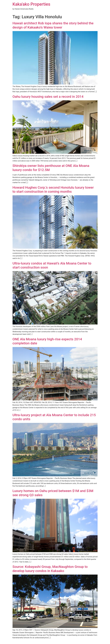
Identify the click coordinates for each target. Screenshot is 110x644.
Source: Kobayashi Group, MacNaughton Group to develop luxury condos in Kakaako (50, 569)
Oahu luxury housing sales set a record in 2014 (48, 97)
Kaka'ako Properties (31, 4)
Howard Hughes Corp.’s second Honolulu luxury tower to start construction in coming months (53, 189)
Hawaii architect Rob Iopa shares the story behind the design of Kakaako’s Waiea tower (53, 25)
